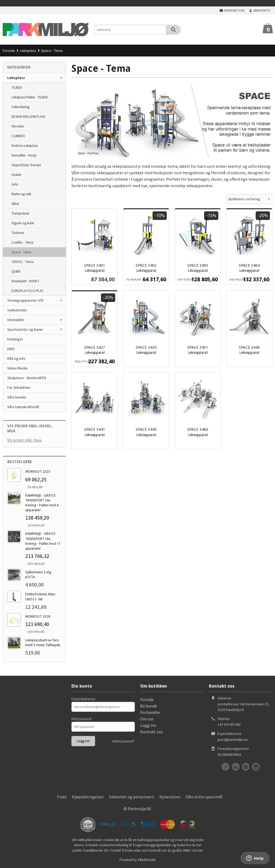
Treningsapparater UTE (26, 300)
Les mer (197, 850)
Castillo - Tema (22, 242)
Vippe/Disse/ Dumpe (26, 165)
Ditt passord (81, 719)
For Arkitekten (19, 387)
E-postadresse (83, 699)
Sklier (15, 204)
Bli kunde (149, 706)
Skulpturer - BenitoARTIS (27, 378)
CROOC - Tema (23, 262)
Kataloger (15, 339)
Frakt (62, 797)
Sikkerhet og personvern (132, 797)
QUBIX (16, 271)
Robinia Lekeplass (25, 146)
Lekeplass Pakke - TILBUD (30, 97)
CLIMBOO (18, 136)
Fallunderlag (21, 107)
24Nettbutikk (146, 860)
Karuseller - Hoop (24, 155)
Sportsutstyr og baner (25, 329)
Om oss (147, 719)
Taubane (18, 233)
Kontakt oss (151, 732)
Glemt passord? (124, 741)
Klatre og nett (21, 194)
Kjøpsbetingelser (88, 797)
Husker (16, 175)
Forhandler (150, 712)
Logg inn (148, 725)
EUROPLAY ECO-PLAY (28, 291)
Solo (15, 184)
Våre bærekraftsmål (23, 407)
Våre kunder (17, 397)
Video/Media (17, 368)
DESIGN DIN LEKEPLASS (28, 117)
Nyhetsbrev (170, 797)
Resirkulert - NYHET (25, 281)
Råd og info (16, 358)
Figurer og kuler (23, 223)
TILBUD (17, 88)
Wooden (18, 126)
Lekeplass (16, 78)
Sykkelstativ (17, 310)
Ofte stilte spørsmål (204, 797)
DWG (11, 349)
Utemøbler (16, 320)
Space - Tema (21, 252)
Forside (9, 51)
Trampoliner (20, 213)
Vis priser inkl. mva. (25, 440)
